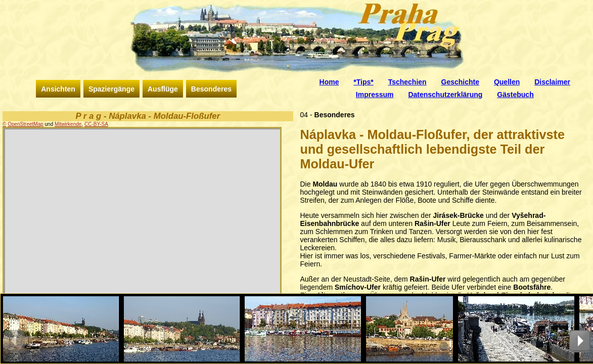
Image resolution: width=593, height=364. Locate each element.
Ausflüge (163, 89)
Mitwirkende (68, 124)
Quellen (507, 82)
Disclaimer (552, 82)
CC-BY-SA (96, 124)
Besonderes (211, 89)
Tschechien (407, 82)
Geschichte (460, 82)
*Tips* (363, 82)
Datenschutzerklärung (445, 95)
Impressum (375, 95)
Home (329, 82)
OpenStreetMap (26, 124)
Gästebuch (515, 95)
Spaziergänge (111, 89)
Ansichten (58, 89)
